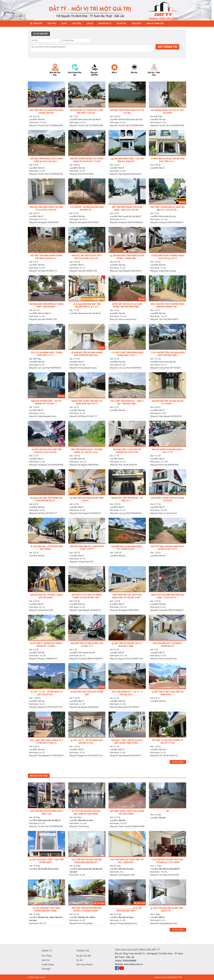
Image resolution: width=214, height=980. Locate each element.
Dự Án (41, 869)
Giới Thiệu (47, 956)
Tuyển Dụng (48, 964)
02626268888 (130, 961)
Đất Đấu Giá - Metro (46, 917)
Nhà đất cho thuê (86, 820)
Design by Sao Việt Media (165, 977)
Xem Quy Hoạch (85, 964)
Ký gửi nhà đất (84, 956)
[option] (58, 70)
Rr (168, 811)
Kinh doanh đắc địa (87, 119)
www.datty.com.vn (133, 964)
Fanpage (46, 969)
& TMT (179, 977)
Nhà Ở (98, 119)
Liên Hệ (45, 960)
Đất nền (41, 119)
